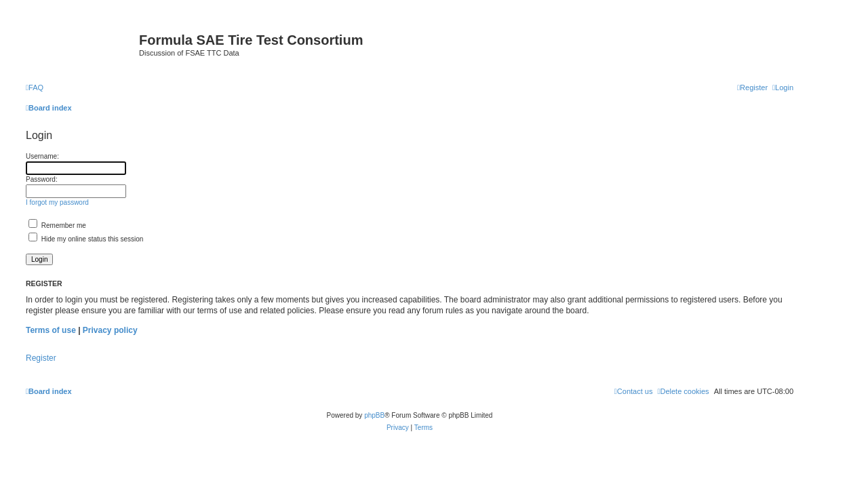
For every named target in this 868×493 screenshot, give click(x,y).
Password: (42, 179)
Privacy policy (110, 330)
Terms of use (51, 330)
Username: (42, 156)
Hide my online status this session (86, 239)
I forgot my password (57, 202)
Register (41, 358)
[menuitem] (35, 87)
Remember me (57, 225)
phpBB (374, 415)
